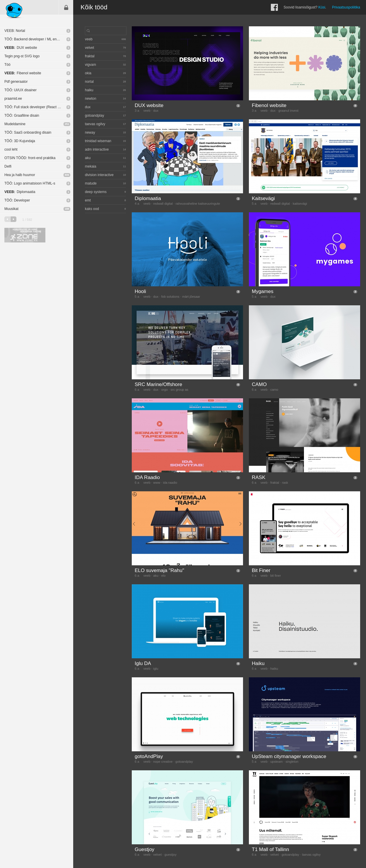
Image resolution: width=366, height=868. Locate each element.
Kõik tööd (94, 7)
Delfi (8, 166)
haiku (274, 669)
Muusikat (11, 209)
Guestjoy (144, 849)
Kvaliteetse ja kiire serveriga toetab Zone (25, 235)
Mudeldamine (15, 124)
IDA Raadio (147, 477)
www (157, 483)
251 (67, 124)
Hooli (140, 291)
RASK (259, 477)
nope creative (163, 762)
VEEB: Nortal (15, 31)
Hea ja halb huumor (20, 175)
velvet (157, 855)
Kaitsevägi (263, 198)
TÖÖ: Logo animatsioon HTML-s (30, 183)
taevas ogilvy (311, 855)
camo (274, 390)
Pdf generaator (16, 82)
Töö (7, 65)
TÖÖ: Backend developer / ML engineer (35, 39)
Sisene (66, 7)
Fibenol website (23, 73)
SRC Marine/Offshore (158, 384)
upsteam (276, 762)
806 (67, 175)
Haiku (258, 663)
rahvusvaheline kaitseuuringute (198, 204)
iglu (156, 669)
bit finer (276, 576)
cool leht (11, 149)
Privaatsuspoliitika (346, 7)
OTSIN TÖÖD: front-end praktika (30, 158)
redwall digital (163, 204)
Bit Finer (261, 570)
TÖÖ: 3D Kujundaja (20, 141)
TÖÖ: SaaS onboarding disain (28, 132)
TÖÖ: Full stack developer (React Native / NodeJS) (39, 107)
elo (164, 576)
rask (285, 483)
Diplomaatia (20, 192)
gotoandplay (184, 762)
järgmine (13, 219)
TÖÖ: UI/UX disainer (20, 90)
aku (156, 576)
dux (156, 111)
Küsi (322, 7)
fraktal (275, 483)
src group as (180, 390)
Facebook (274, 7)
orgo (165, 390)
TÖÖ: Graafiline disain (22, 116)
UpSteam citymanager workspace (289, 756)
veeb (147, 111)
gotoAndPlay (149, 756)
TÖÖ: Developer (17, 200)
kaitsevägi (300, 204)
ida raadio (170, 483)
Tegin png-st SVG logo (22, 56)
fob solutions (170, 297)
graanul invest (289, 111)
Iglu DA (143, 663)
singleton (292, 762)
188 (67, 209)
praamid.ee (13, 99)
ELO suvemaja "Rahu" (159, 570)
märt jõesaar (191, 297)
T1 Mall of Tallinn (270, 849)
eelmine (7, 219)
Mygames (263, 291)
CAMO (259, 384)
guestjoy (171, 855)
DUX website (21, 48)
